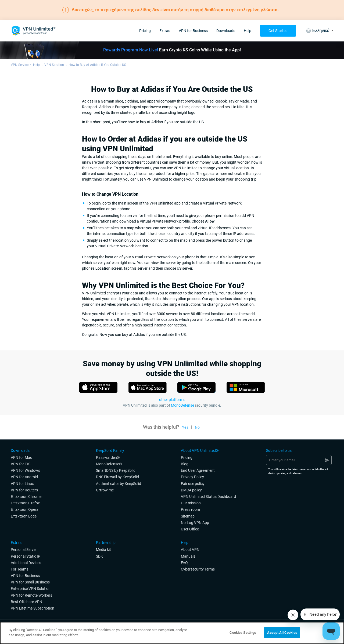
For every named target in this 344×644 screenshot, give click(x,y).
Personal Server (24, 550)
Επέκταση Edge (24, 516)
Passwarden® (108, 458)
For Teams (19, 569)
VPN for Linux (22, 484)
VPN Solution (54, 65)
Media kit (103, 550)
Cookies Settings (243, 633)
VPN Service (20, 65)
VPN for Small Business (30, 582)
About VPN (190, 550)
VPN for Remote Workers (31, 595)
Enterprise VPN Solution (31, 589)
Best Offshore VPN (26, 602)
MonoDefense (182, 405)
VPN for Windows (25, 470)
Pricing (145, 31)
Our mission (191, 503)
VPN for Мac (21, 458)
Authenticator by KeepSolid (119, 484)
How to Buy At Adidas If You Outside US (97, 65)
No (197, 427)
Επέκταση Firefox (25, 503)
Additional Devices (26, 563)
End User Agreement (198, 470)
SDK (99, 556)
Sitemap (188, 516)
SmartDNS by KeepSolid (116, 470)
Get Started (278, 31)
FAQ (184, 563)
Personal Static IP (26, 556)
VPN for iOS (21, 464)
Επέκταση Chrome (26, 497)
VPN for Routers (24, 490)
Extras (165, 31)
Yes (185, 427)
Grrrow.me (105, 490)
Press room (190, 509)
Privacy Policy (192, 477)
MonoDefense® (109, 464)
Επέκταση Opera (25, 509)
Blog (185, 464)
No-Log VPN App (195, 523)
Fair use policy (193, 484)
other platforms (172, 400)
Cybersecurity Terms (198, 569)
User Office (190, 529)
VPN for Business (193, 31)
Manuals (188, 556)
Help (248, 31)
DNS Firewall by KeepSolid (117, 477)
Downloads (226, 31)
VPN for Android (24, 477)
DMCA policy (191, 490)
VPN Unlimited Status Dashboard (208, 497)
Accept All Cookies (282, 633)
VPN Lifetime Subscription (33, 608)
